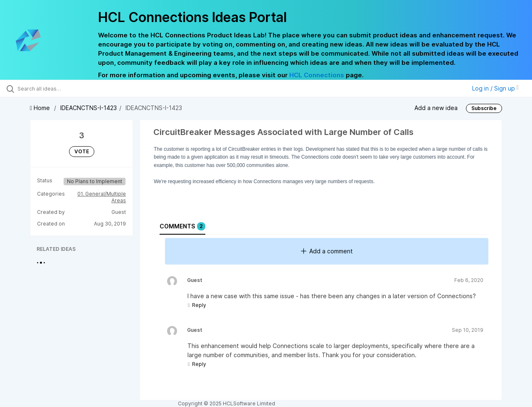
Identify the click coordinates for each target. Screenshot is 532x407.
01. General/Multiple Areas (102, 197)
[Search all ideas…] (64, 88)
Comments (182, 226)
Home (41, 108)
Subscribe (484, 108)
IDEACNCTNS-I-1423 (89, 108)
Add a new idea (436, 108)
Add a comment (327, 251)
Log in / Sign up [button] (495, 88)
